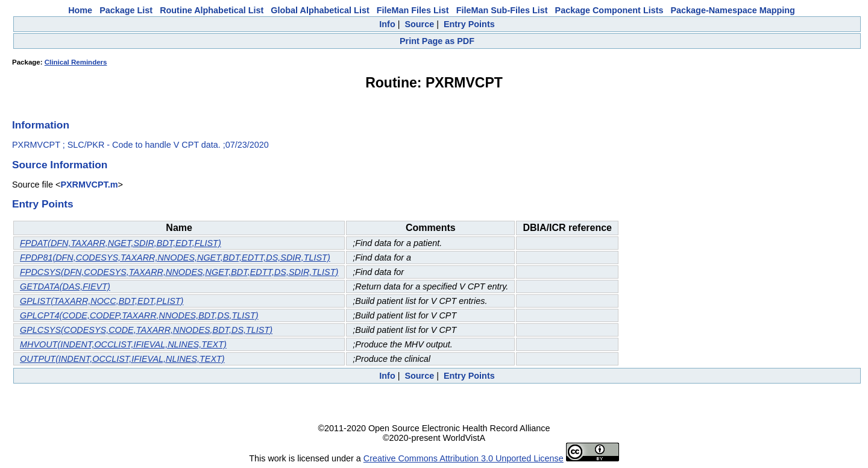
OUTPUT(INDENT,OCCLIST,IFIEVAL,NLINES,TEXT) (122, 359)
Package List (126, 10)
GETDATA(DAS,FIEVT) (65, 286)
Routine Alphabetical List (212, 10)
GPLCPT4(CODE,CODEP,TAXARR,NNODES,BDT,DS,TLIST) (139, 315)
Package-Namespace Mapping (733, 10)
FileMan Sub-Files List (502, 10)
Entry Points (469, 24)
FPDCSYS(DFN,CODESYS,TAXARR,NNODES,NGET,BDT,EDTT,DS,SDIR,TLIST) (179, 272)
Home (80, 10)
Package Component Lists (609, 10)
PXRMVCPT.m (89, 185)
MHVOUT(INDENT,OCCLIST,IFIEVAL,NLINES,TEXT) (123, 344)
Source (419, 24)
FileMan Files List (413, 10)
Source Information (60, 165)
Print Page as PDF (437, 41)
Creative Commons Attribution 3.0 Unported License (464, 458)
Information (41, 125)
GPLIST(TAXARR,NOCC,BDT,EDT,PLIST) (102, 301)
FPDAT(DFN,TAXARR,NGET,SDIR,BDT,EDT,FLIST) (121, 243)
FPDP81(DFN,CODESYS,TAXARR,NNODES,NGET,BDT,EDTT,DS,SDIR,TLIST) (175, 258)
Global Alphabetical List (320, 10)
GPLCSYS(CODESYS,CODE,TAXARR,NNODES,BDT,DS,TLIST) (146, 330)
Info (387, 24)
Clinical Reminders (76, 62)
